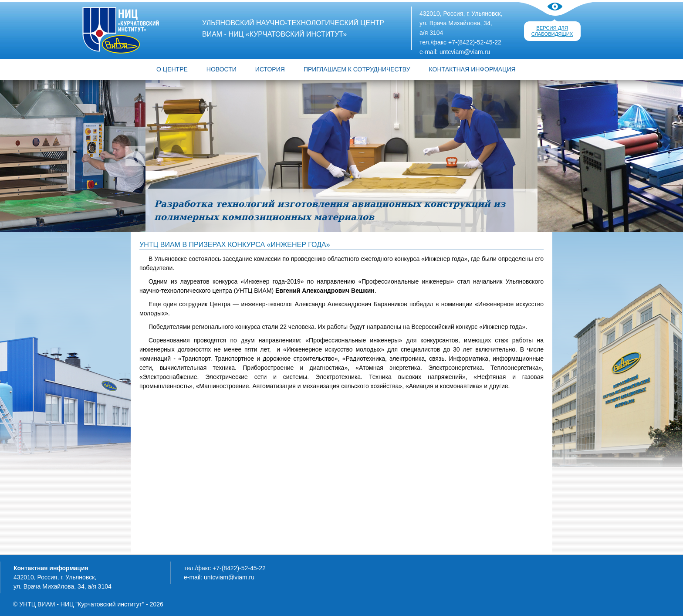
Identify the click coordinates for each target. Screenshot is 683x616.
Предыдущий (135, 156)
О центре (172, 69)
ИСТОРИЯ (270, 69)
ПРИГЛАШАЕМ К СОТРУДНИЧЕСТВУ (357, 69)
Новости (221, 69)
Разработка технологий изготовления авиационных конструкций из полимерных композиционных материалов (330, 210)
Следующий (548, 156)
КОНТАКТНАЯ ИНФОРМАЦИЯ (472, 69)
